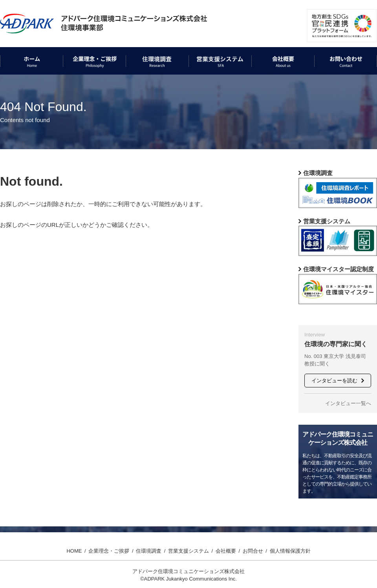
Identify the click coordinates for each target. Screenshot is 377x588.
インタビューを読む (334, 381)
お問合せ (253, 551)
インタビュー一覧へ (348, 403)
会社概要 (263, 81)
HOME (74, 551)
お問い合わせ (332, 81)
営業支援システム (212, 81)
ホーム (9, 81)
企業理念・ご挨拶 (86, 81)
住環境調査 (140, 81)
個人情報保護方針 (290, 551)
